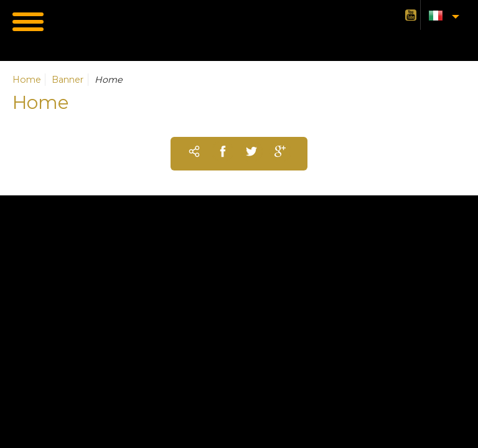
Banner (68, 80)
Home (27, 80)
